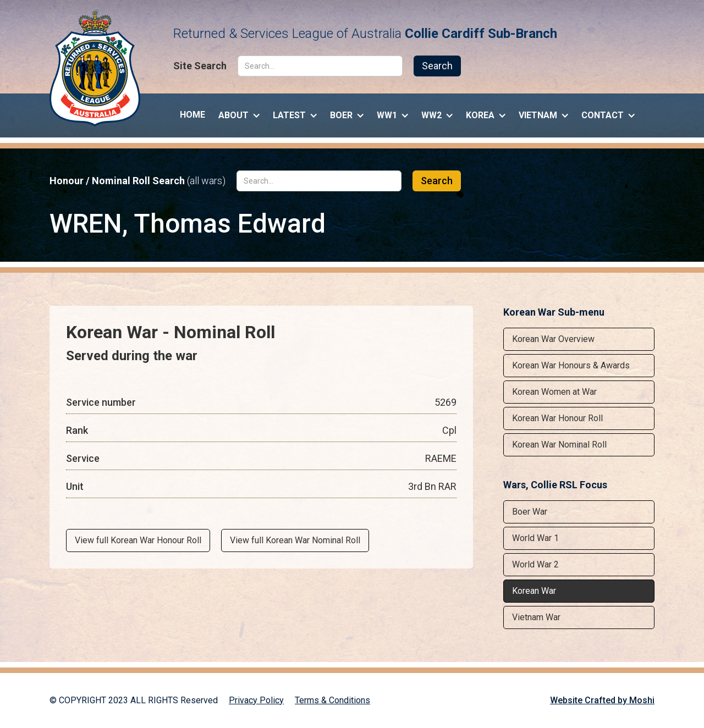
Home (193, 115)
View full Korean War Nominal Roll (295, 540)
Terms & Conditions (332, 700)
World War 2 (535, 564)
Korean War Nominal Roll (559, 445)
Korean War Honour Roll (557, 418)
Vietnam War (536, 617)
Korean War (534, 591)
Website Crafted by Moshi (602, 700)
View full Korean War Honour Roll (138, 540)
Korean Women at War (554, 392)
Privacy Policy (256, 700)
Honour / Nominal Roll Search (137, 181)
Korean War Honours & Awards (571, 365)
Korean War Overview (553, 339)
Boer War (530, 512)
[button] (239, 113)
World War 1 (535, 538)
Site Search (200, 66)
